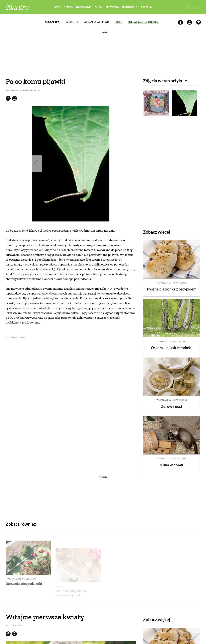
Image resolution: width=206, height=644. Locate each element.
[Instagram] (189, 22)
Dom (57, 7)
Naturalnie (84, 7)
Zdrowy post (172, 406)
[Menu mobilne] (197, 7)
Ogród (68, 7)
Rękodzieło (130, 7)
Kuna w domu (172, 465)
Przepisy (147, 7)
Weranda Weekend (96, 22)
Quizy (98, 7)
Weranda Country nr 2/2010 (172, 283)
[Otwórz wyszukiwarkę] (188, 7)
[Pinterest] (198, 22)
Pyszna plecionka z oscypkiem (172, 289)
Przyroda (112, 7)
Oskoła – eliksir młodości (172, 348)
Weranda (72, 22)
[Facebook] (180, 22)
